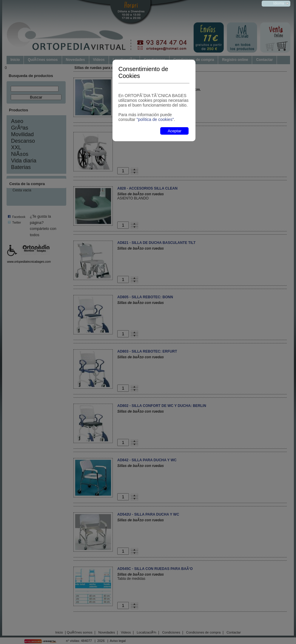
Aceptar (175, 131)
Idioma (279, 3)
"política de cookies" (155, 119)
